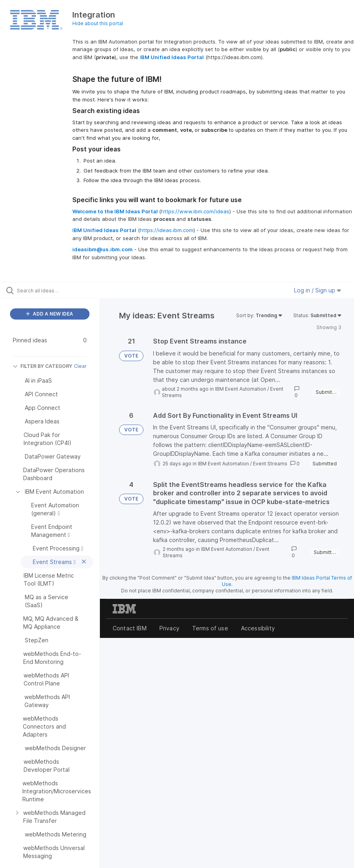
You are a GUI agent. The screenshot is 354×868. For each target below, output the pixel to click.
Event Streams (270, 464)
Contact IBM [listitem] (130, 628)
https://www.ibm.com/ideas (195, 211)
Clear (80, 366)
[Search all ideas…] (54, 290)
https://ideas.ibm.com (167, 230)
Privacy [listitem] (169, 628)
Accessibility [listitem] (258, 628)
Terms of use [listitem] (210, 628)
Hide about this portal (98, 23)
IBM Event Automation (241, 389)
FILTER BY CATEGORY (43, 366)
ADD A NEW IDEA (50, 314)
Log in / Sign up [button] (318, 290)
